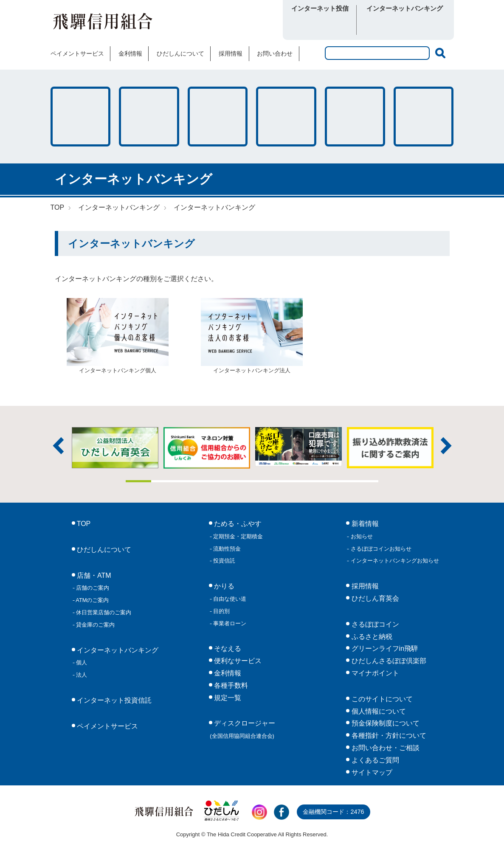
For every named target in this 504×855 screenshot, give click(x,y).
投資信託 (224, 561)
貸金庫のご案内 (95, 625)
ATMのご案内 (92, 600)
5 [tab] (239, 481)
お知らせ (361, 536)
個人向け (382, 25)
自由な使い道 (229, 599)
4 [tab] (214, 481)
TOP (58, 207)
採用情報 (231, 53)
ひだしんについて (180, 53)
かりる (149, 117)
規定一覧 (227, 698)
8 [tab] (315, 481)
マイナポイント (374, 673)
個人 (81, 662)
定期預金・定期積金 (238, 536)
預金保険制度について (384, 723)
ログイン (320, 25)
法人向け (427, 25)
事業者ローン (229, 623)
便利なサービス (424, 117)
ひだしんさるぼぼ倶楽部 (388, 661)
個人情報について (377, 711)
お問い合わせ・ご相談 (384, 748)
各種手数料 (355, 117)
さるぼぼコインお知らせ (380, 549)
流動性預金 (227, 549)
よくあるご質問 (374, 760)
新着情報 (364, 524)
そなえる (218, 117)
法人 (81, 675)
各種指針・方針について (388, 735)
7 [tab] (290, 481)
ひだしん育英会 (374, 598)
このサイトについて (381, 699)
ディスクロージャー (242, 729)
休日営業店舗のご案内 (103, 612)
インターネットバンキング (119, 207)
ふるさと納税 (371, 637)
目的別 (221, 611)
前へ (58, 446)
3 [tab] (189, 481)
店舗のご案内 (92, 588)
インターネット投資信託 (113, 700)
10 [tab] (366, 481)
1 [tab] (138, 481)
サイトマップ (371, 772)
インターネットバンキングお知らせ (394, 561)
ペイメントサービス (77, 53)
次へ (446, 446)
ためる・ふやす (81, 117)
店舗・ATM (286, 117)
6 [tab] (265, 481)
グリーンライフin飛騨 (384, 648)
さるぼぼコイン (228, 24)
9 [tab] (341, 481)
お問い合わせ (275, 53)
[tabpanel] (298, 447)
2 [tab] (164, 481)
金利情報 (130, 53)
